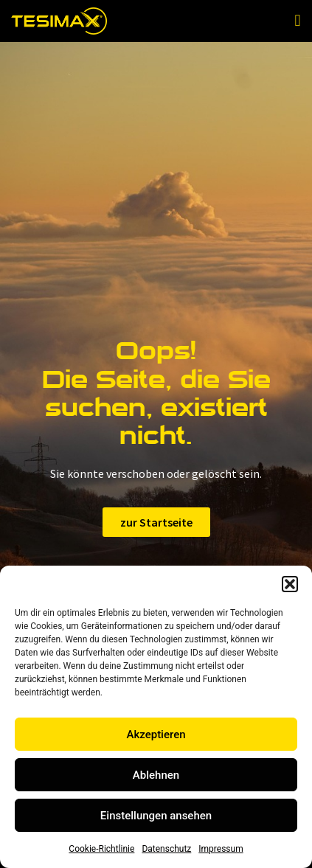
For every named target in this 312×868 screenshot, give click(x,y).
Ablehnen (156, 775)
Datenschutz (166, 849)
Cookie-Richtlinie (101, 849)
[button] (290, 584)
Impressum (221, 849)
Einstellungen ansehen (156, 816)
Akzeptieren (156, 735)
